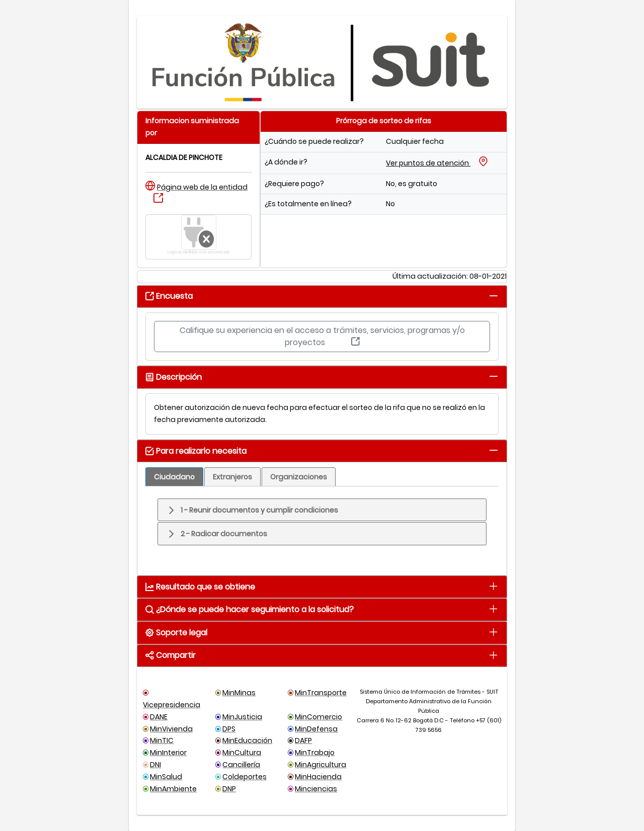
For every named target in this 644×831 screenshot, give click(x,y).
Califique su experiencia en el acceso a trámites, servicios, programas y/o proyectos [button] (322, 336)
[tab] (493, 296)
